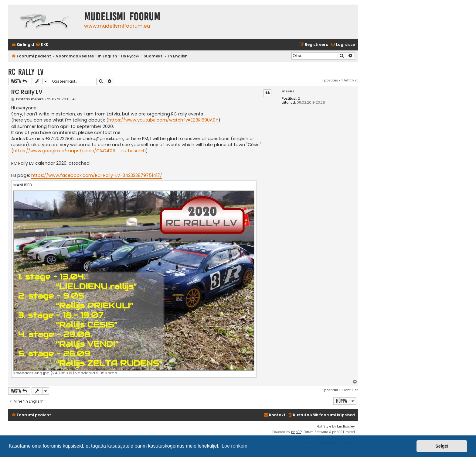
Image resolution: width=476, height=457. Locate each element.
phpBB (296, 432)
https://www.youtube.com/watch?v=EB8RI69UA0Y (163, 120)
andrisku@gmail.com (100, 139)
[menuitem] (42, 45)
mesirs (288, 91)
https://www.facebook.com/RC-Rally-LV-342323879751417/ (97, 175)
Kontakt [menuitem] (274, 415)
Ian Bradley (346, 426)
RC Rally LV (26, 72)
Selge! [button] (442, 446)
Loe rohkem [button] (235, 446)
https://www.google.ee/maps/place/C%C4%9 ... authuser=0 (80, 151)
